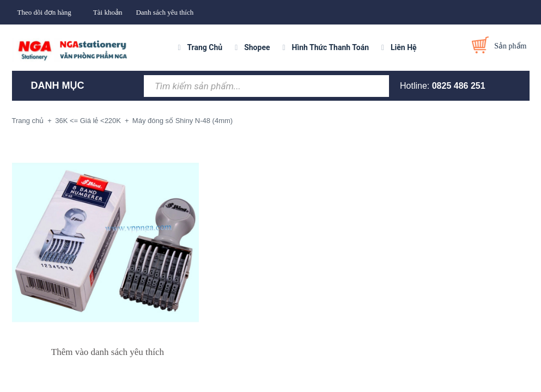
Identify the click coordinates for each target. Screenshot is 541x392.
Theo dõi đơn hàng (44, 12)
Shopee (257, 47)
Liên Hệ (404, 47)
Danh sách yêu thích (165, 12)
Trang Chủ (205, 47)
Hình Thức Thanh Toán (330, 47)
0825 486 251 (459, 86)
